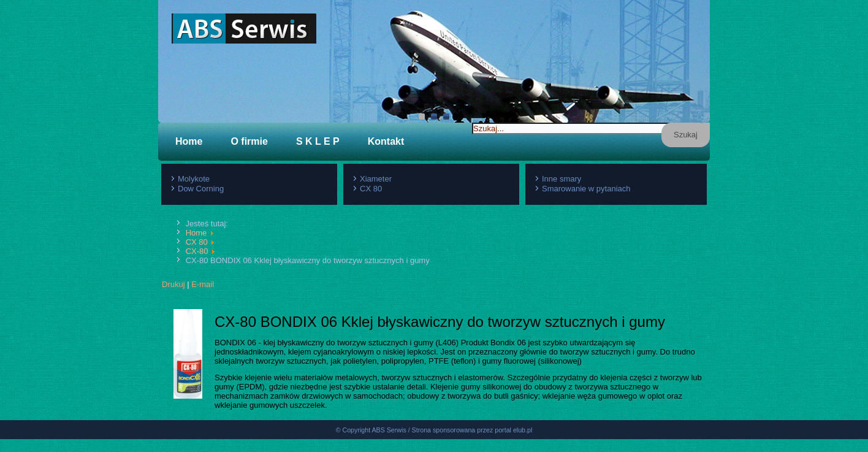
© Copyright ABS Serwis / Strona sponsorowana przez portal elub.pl (434, 443)
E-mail (203, 284)
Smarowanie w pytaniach (586, 189)
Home (189, 141)
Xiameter (376, 179)
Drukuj (173, 284)
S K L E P (318, 141)
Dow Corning (201, 189)
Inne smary (562, 179)
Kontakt (386, 141)
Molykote (194, 179)
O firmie (249, 141)
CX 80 (371, 189)
